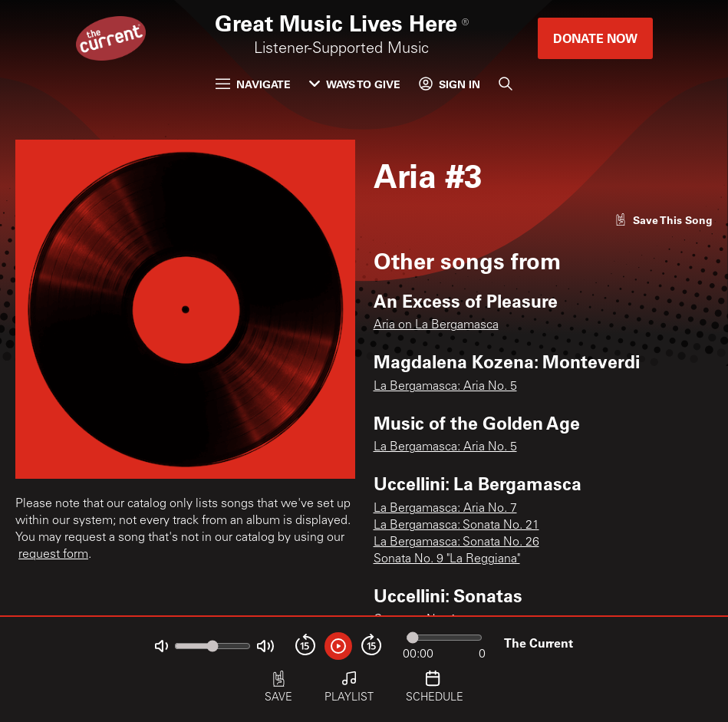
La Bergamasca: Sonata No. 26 (456, 542)
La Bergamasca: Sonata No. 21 (456, 526)
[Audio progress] (444, 638)
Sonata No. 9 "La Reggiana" (447, 559)
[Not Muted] (161, 646)
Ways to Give (355, 84)
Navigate (253, 84)
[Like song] (664, 220)
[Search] (506, 84)
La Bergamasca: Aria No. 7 (445, 509)
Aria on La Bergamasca (436, 325)
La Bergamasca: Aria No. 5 (445, 387)
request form (53, 555)
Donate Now (595, 38)
